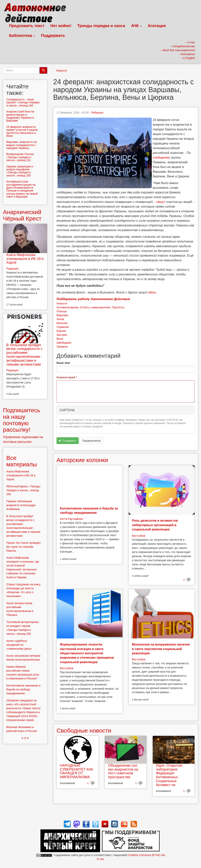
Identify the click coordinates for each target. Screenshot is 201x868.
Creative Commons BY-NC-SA (146, 855)
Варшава (62, 315)
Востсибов (139, 536)
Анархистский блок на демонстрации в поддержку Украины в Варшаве (20, 116)
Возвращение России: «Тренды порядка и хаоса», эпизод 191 (20, 157)
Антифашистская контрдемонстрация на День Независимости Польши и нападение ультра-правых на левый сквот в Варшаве (22, 189)
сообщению (161, 158)
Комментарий (67, 377)
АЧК (137, 26)
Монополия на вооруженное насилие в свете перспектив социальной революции (161, 649)
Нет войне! (61, 26)
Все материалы (22, 461)
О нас (100, 859)
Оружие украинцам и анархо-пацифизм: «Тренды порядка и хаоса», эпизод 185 (20, 171)
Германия (63, 327)
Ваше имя (63, 363)
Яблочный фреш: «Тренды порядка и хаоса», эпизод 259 (23, 490)
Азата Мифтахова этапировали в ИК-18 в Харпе (25, 259)
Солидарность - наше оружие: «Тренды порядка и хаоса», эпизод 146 (23, 102)
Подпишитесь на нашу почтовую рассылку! (22, 420)
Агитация (157, 26)
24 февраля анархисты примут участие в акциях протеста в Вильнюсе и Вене (22, 131)
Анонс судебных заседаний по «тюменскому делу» (19, 645)
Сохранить (67, 441)
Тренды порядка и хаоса (101, 26)
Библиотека (22, 35)
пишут (161, 202)
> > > (25, 738)
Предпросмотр (91, 441)
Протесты (118, 307)
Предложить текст (27, 26)
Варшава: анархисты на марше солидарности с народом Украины (21, 145)
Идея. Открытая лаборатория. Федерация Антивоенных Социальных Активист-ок (169, 775)
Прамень (62, 347)
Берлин (61, 331)
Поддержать (53, 35)
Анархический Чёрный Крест (22, 215)
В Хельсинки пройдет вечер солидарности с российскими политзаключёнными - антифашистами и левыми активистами (24, 355)
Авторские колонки (82, 460)
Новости (61, 71)
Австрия (62, 335)
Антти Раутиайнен (71, 519)
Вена (60, 339)
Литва (60, 319)
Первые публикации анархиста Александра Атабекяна (21, 505)
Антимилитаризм (67, 307)
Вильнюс (62, 323)
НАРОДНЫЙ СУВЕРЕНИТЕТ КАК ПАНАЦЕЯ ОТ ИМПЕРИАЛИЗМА (77, 771)
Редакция (97, 113)
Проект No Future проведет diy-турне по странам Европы (24, 547)
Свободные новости (84, 730)
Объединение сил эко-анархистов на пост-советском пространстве (123, 771)
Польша (62, 311)
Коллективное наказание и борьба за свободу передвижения (23, 689)
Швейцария (64, 343)
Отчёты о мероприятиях (95, 307)
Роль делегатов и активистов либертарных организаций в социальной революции (155, 525)
